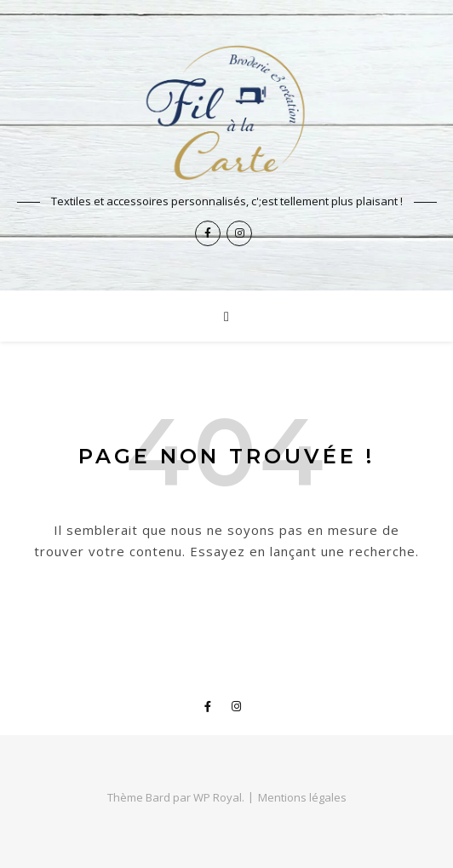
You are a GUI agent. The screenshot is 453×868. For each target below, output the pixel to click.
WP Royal (218, 797)
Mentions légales (302, 797)
